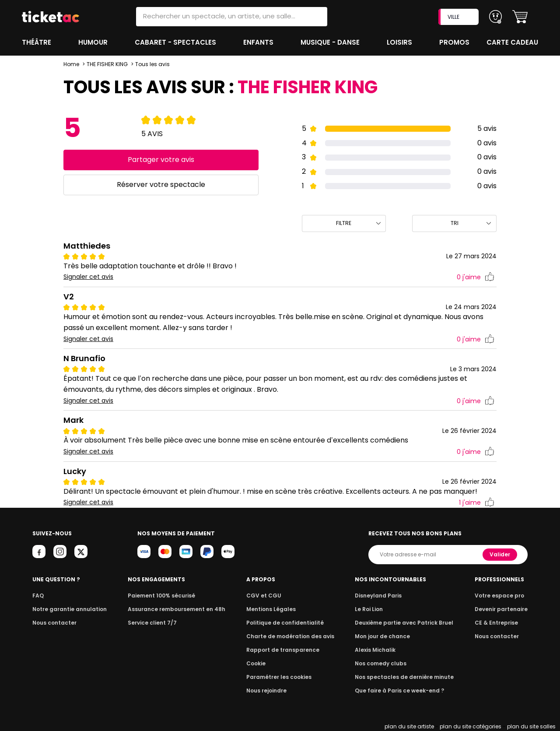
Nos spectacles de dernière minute (404, 677)
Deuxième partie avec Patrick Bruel (404, 623)
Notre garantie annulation (67, 609)
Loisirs (401, 42)
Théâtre (37, 42)
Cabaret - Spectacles (177, 42)
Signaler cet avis (89, 277)
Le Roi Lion (371, 609)
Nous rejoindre (268, 691)
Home (71, 64)
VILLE (459, 17)
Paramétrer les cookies (279, 677)
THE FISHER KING (107, 64)
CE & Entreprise (498, 623)
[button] (520, 17)
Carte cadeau (513, 42)
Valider (500, 554)
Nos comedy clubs (382, 663)
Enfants (259, 42)
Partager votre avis (161, 160)
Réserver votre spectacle (161, 185)
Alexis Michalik (378, 650)
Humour (94, 42)
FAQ (38, 596)
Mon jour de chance (384, 636)
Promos (455, 42)
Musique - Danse (331, 42)
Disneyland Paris (380, 596)
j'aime (476, 277)
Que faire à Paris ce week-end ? (400, 691)
